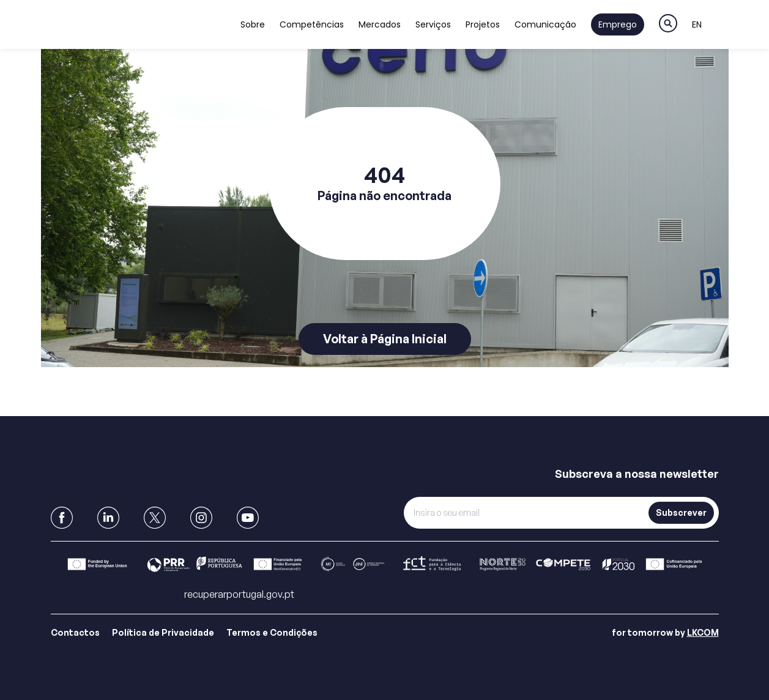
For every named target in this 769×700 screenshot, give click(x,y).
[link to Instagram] (201, 518)
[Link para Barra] (385, 564)
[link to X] (155, 518)
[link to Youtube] (248, 518)
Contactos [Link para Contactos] (75, 632)
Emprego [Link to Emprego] (618, 24)
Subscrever (681, 512)
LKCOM (703, 632)
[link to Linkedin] (108, 518)
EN (697, 24)
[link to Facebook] (62, 518)
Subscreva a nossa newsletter (637, 474)
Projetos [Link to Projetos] (483, 24)
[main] (384, 208)
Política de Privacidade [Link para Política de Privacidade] (163, 632)
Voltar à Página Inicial (385, 339)
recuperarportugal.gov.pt (239, 594)
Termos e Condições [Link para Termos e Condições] (272, 632)
